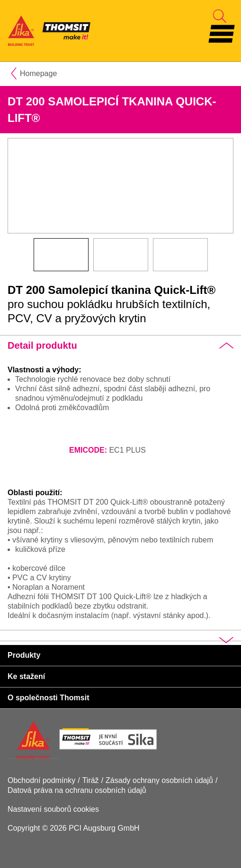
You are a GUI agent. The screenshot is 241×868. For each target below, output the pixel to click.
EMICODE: (88, 450)
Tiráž (91, 780)
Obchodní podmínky (41, 780)
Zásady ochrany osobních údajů (159, 780)
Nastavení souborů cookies (53, 809)
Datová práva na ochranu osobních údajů (77, 790)
